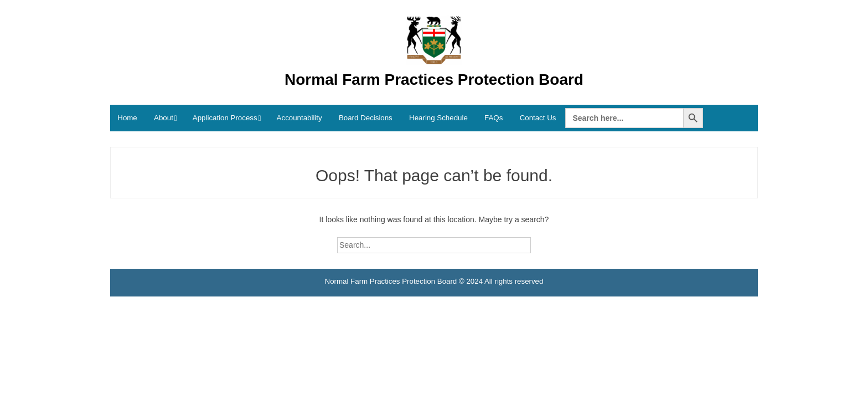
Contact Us (538, 118)
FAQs (494, 118)
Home (127, 118)
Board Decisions (366, 118)
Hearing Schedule (438, 118)
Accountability (299, 118)
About (164, 118)
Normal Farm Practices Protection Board (434, 80)
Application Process (225, 118)
